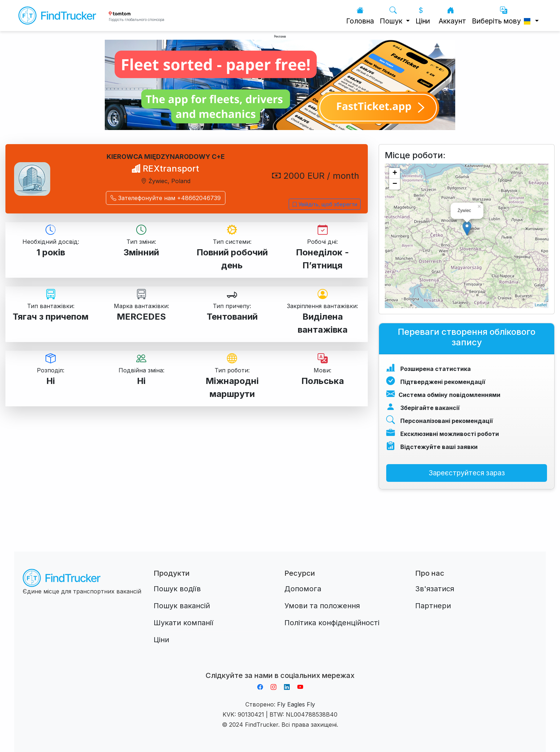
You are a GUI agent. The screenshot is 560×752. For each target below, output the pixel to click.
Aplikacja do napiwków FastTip (280, 667)
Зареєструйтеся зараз (467, 473)
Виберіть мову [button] (503, 16)
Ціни (423, 16)
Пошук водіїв (177, 589)
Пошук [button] (392, 16)
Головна (360, 16)
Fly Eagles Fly (296, 704)
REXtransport (165, 168)
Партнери (433, 606)
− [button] (395, 184)
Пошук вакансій (182, 606)
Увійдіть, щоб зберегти (325, 204)
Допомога (303, 589)
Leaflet (541, 305)
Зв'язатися (435, 589)
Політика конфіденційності (332, 623)
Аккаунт (452, 16)
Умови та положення (322, 606)
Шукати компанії (183, 623)
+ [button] (395, 173)
